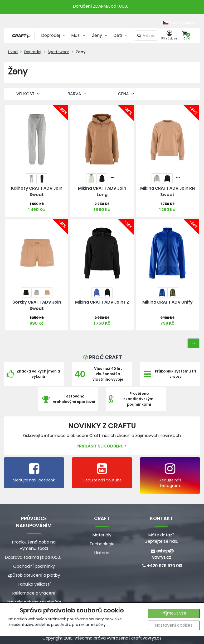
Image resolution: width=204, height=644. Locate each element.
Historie (102, 553)
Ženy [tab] (100, 35)
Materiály (102, 535)
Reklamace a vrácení (34, 593)
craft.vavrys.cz (146, 638)
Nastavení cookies (174, 625)
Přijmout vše (174, 613)
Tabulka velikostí (34, 584)
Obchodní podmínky (34, 566)
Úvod (13, 52)
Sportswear (58, 52)
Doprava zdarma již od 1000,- (34, 557)
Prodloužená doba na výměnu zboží (34, 545)
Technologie (102, 544)
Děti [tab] (121, 35)
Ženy (81, 52)
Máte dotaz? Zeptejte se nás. (162, 538)
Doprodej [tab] (54, 35)
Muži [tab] (79, 35)
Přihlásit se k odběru (102, 446)
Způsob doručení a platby (34, 575)
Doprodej (33, 52)
